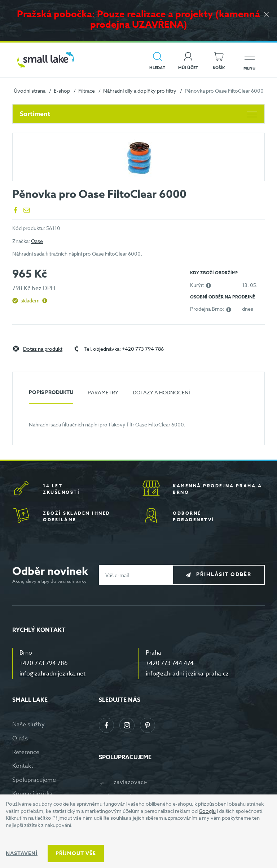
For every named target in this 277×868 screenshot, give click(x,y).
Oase (37, 241)
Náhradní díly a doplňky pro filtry (140, 91)
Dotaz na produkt (43, 349)
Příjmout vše (76, 853)
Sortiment (138, 114)
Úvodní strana (30, 91)
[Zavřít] (266, 15)
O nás (20, 739)
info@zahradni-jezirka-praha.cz (187, 674)
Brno (26, 653)
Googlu (207, 811)
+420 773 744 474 (170, 663)
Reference (26, 752)
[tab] (51, 395)
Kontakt (23, 766)
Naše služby (28, 725)
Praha (153, 653)
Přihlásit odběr (224, 575)
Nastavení (22, 853)
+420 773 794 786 (44, 663)
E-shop (62, 91)
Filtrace (87, 91)
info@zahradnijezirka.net (52, 674)
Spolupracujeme (34, 780)
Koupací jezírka (32, 794)
